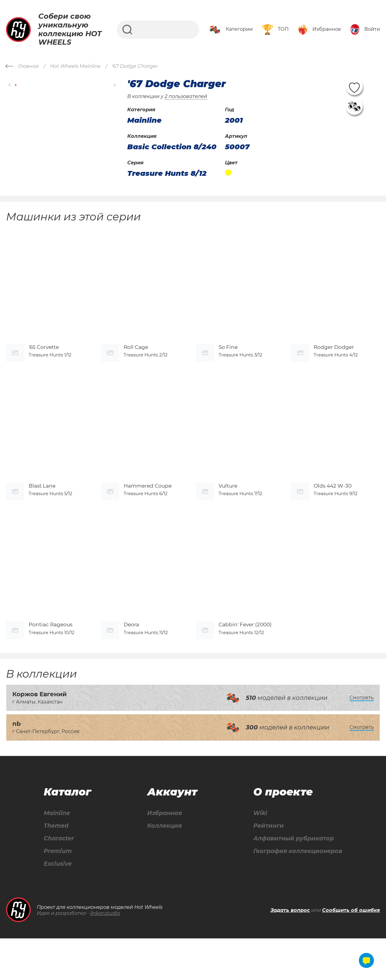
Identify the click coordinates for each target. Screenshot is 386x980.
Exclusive (58, 905)
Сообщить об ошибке (351, 952)
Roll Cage (136, 360)
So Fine (228, 360)
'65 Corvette (44, 360)
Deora (131, 665)
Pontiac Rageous (51, 665)
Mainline (57, 853)
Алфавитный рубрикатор (292, 879)
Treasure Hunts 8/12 (167, 173)
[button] (10, 85)
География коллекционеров (297, 892)
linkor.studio (105, 955)
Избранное (164, 853)
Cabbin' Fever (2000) (245, 665)
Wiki (257, 853)
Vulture (228, 512)
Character (59, 879)
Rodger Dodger (334, 360)
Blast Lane (42, 512)
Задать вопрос (290, 952)
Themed (56, 866)
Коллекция (163, 866)
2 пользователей (186, 96)
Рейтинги (266, 866)
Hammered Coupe (148, 512)
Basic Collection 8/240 (172, 147)
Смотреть (362, 737)
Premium (58, 892)
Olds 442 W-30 (333, 512)
